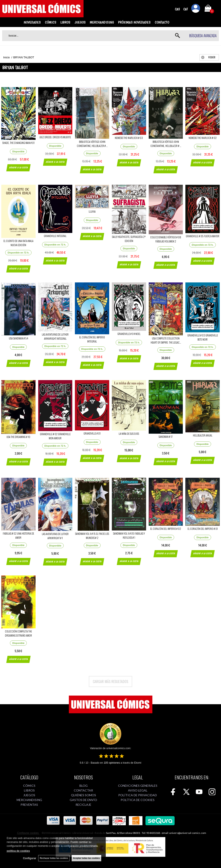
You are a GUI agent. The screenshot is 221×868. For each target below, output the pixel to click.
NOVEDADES (32, 22)
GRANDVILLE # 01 (92, 433)
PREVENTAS (29, 805)
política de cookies (18, 851)
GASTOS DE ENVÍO (83, 800)
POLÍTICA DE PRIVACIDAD (138, 795)
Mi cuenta (196, 9)
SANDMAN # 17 (166, 437)
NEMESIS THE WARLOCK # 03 (129, 138)
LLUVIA (92, 211)
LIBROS (65, 22)
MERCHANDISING (102, 22)
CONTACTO (162, 22)
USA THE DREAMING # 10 (18, 437)
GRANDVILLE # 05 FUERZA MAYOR (203, 236)
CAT (186, 9)
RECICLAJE (83, 805)
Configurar (29, 858)
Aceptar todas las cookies (86, 858)
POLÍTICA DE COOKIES (138, 800)
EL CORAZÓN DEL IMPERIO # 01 (203, 529)
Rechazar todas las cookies (54, 858)
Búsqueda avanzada (203, 36)
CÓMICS (51, 22)
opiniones (112, 763)
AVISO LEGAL (138, 790)
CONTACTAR (83, 790)
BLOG (84, 786)
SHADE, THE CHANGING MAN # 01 (18, 143)
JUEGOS (80, 22)
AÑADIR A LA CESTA (18, 168)
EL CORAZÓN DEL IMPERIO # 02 (166, 529)
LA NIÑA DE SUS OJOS (129, 434)
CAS (177, 9)
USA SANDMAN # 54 (18, 338)
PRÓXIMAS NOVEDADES (134, 22)
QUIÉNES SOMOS (84, 795)
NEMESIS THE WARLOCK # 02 (203, 138)
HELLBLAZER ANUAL (203, 435)
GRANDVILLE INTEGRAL (55, 236)
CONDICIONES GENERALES (138, 786)
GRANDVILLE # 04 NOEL (129, 334)
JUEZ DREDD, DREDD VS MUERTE (55, 137)
